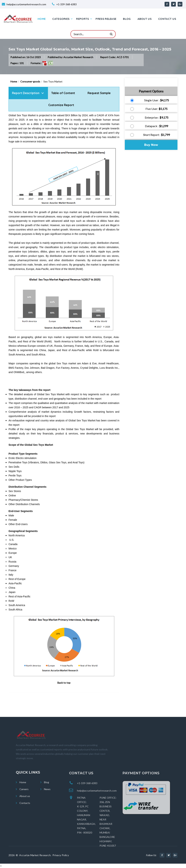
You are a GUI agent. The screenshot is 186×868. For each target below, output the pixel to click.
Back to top (64, 683)
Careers (24, 795)
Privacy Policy (61, 859)
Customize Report (61, 105)
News (47, 795)
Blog (127, 19)
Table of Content (63, 93)
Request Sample (99, 93)
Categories (61, 19)
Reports (82, 19)
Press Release (106, 19)
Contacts (25, 809)
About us (144, 19)
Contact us (167, 19)
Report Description (26, 93)
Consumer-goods (30, 81)
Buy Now (151, 145)
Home (42, 19)
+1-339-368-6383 (66, 4)
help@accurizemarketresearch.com (26, 4)
